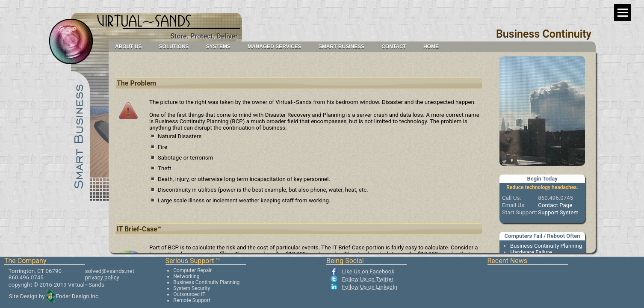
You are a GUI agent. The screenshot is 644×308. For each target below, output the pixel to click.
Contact (394, 47)
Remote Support (192, 300)
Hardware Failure (531, 252)
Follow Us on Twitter (368, 279)
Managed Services (275, 47)
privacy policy (102, 277)
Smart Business (341, 47)
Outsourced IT (189, 294)
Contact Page (555, 205)
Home (431, 47)
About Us (129, 47)
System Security (192, 288)
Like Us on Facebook (368, 271)
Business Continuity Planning (546, 246)
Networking (186, 276)
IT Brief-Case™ (139, 229)
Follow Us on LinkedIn (370, 287)
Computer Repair (192, 270)
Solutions (174, 47)
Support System (558, 212)
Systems (218, 47)
